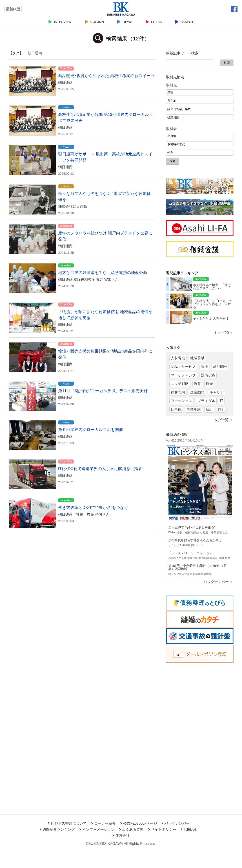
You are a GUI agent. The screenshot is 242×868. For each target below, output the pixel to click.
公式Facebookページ (139, 823)
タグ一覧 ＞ (224, 420)
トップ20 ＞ (224, 333)
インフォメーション (97, 829)
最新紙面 (13, 9)
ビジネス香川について (67, 823)
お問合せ (189, 829)
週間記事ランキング (57, 829)
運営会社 (121, 836)
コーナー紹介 (103, 823)
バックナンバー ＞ (218, 582)
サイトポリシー (162, 829)
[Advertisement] (200, 735)
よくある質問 (131, 829)
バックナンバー (176, 823)
